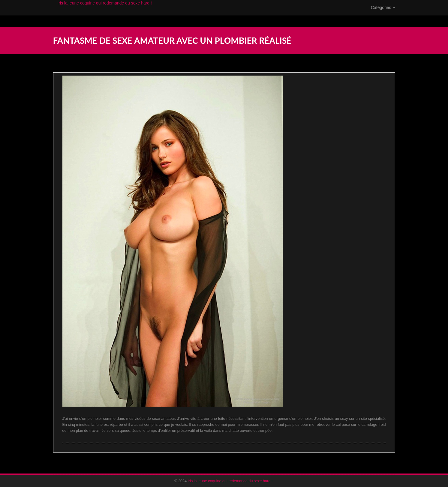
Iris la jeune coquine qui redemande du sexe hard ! (105, 9)
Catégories (383, 13)
